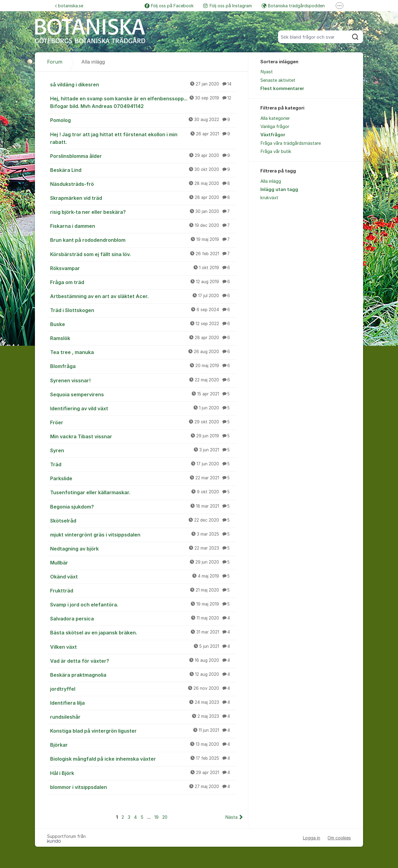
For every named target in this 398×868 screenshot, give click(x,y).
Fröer (143, 422)
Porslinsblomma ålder (143, 156)
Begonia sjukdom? (143, 506)
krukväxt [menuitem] (269, 198)
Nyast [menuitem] (267, 72)
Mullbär (143, 562)
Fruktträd (143, 590)
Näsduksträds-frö (143, 184)
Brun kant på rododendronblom (143, 240)
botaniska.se (69, 6)
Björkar (143, 745)
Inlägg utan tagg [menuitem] (279, 189)
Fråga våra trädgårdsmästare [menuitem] (291, 143)
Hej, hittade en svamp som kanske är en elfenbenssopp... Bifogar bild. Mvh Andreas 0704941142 (143, 102)
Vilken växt (143, 647)
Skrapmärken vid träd (143, 198)
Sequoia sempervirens (143, 394)
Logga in (312, 838)
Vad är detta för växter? (143, 661)
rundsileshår (143, 717)
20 (165, 817)
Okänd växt (143, 576)
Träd (143, 464)
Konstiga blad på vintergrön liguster (143, 731)
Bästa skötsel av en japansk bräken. (143, 632)
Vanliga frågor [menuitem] (275, 127)
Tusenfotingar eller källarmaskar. (143, 492)
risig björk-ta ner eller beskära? (143, 212)
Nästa (231, 817)
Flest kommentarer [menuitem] (282, 89)
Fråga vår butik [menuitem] (276, 151)
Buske (143, 324)
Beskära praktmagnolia (143, 675)
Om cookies (339, 838)
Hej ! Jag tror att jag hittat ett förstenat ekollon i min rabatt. (143, 138)
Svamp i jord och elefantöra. (143, 604)
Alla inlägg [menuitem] (271, 181)
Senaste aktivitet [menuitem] (278, 80)
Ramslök (143, 338)
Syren (143, 450)
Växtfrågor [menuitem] (273, 135)
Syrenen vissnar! (143, 380)
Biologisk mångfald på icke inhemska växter (143, 759)
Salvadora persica (143, 618)
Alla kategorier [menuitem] (275, 118)
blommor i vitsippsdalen (143, 787)
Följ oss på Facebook (169, 6)
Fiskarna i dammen (143, 226)
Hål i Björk (143, 773)
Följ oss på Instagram (228, 6)
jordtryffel (143, 689)
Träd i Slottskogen (143, 310)
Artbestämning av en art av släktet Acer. (143, 296)
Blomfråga (143, 366)
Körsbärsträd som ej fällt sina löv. (143, 254)
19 (156, 817)
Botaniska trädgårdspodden (293, 6)
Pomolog (143, 120)
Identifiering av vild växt (143, 408)
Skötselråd (143, 520)
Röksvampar (143, 268)
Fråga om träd (143, 282)
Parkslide (143, 478)
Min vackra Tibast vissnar (143, 436)
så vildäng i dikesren (143, 84)
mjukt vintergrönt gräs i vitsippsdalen (143, 534)
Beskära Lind (143, 170)
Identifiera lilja (143, 703)
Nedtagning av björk (143, 548)
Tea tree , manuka (143, 352)
